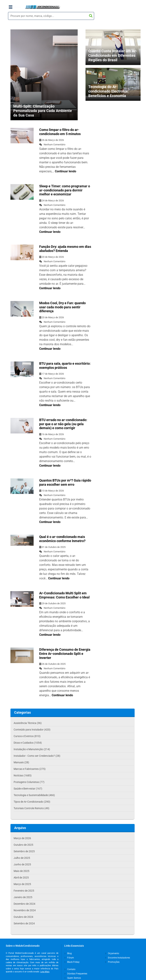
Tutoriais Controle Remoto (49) (31, 808)
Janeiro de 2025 (23, 897)
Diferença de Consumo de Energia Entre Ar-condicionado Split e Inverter (65, 654)
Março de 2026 (22, 838)
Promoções (112, 962)
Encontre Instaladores (118, 958)
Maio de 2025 (21, 871)
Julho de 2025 (22, 858)
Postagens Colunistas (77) (29, 782)
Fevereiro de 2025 (24, 891)
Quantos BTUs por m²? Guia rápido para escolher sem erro (65, 482)
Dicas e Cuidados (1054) (28, 743)
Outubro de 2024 (23, 917)
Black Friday (72, 962)
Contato (70, 969)
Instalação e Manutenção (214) (32, 749)
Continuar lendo (66, 171)
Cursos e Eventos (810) (27, 736)
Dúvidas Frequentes (76, 974)
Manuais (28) (21, 762)
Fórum (69, 958)
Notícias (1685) (23, 775)
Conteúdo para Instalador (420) (32, 730)
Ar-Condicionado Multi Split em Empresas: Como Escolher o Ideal (64, 595)
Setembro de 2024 (24, 923)
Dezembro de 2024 (24, 904)
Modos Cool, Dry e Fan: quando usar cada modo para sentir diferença (62, 307)
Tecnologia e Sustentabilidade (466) (34, 795)
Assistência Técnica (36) (28, 723)
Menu (15, 7)
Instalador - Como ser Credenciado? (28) (37, 756)
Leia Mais (45, 972)
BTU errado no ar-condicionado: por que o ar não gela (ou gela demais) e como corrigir (63, 424)
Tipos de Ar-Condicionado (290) (32, 802)
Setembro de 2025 (24, 851)
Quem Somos (73, 978)
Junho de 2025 (22, 864)
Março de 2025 (22, 884)
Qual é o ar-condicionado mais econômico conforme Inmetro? (62, 539)
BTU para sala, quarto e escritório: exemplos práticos (65, 366)
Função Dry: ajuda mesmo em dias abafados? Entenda (65, 249)
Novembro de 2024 (25, 910)
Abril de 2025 (21, 878)
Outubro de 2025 (23, 845)
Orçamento (112, 953)
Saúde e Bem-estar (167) (28, 789)
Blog (68, 953)
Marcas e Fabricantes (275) (30, 769)
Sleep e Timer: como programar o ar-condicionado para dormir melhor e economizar (65, 190)
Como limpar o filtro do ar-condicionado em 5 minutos (60, 132)
